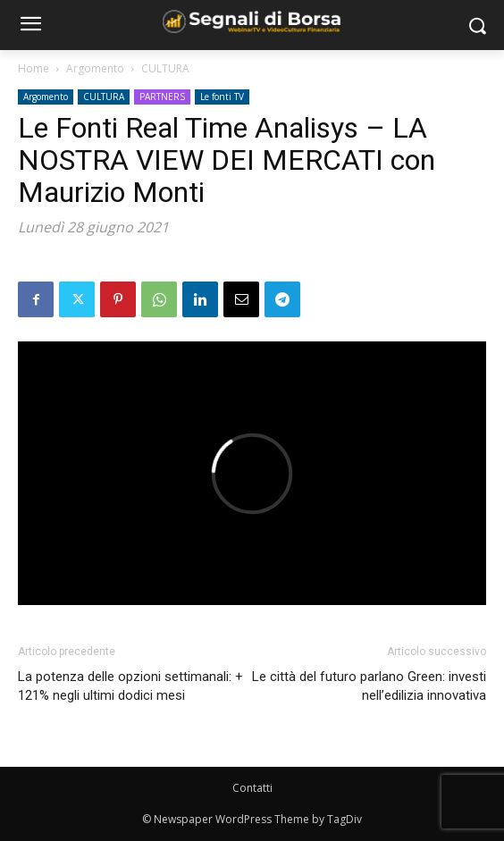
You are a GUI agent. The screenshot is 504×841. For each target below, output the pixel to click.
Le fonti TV (222, 97)
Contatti (252, 788)
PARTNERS (162, 97)
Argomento (95, 68)
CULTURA (165, 68)
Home (34, 68)
